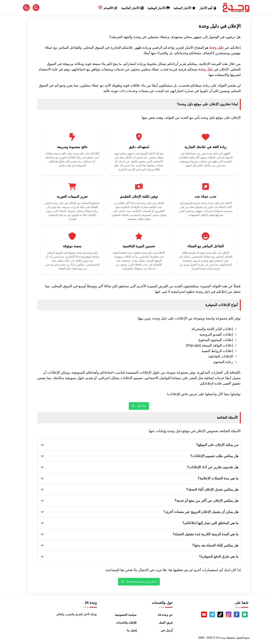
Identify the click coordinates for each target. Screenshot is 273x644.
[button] (26, 8)
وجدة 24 (220, 638)
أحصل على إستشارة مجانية (139, 582)
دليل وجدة (216, 48)
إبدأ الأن (139, 406)
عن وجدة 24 (165, 615)
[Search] (36, 8)
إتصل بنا (132, 630)
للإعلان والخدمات (126, 623)
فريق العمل (166, 623)
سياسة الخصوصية (126, 615)
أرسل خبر (167, 630)
